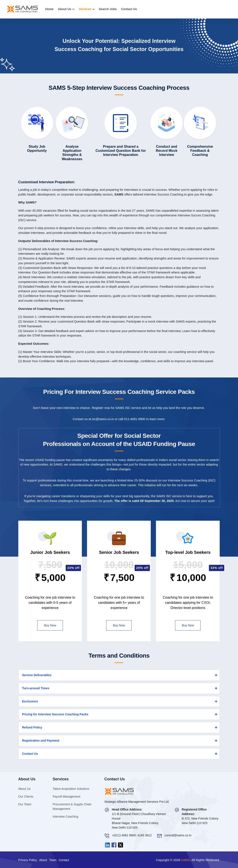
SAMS (186, 860)
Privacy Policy (28, 860)
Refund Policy (32, 727)
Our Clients (26, 797)
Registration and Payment (41, 741)
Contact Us (129, 9)
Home (49, 9)
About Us (66, 9)
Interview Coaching (65, 817)
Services (87, 9)
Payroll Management (66, 797)
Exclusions (30, 701)
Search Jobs (108, 9)
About (43, 860)
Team (53, 860)
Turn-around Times (36, 688)
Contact (64, 860)
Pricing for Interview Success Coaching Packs (55, 714)
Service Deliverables (37, 675)
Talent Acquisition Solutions (71, 789)
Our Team (25, 804)
